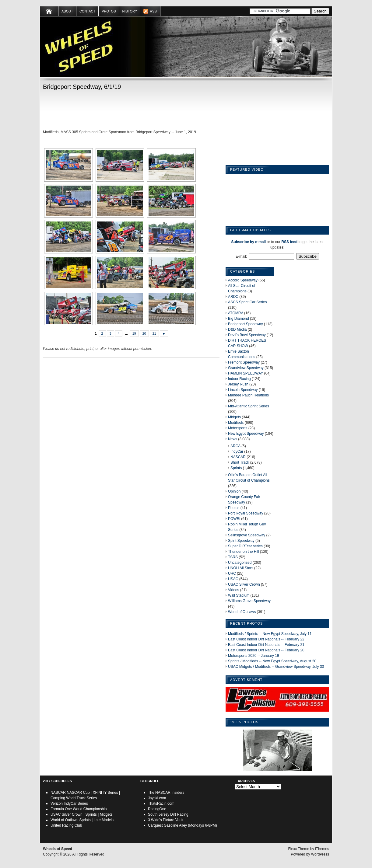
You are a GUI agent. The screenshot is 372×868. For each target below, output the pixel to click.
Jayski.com (157, 798)
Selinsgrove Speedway (247, 535)
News (233, 439)
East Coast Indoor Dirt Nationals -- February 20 (266, 650)
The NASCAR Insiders (166, 793)
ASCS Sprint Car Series (247, 302)
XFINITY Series (105, 793)
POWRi (234, 519)
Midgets (234, 417)
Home (49, 11)
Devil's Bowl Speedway (247, 335)
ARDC (233, 297)
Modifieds (236, 423)
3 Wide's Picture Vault (166, 820)
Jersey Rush (238, 384)
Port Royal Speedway (246, 513)
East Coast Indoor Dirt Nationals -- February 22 (266, 639)
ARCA (235, 446)
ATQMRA (236, 313)
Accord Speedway (243, 280)
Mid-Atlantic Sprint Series (249, 406)
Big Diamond (239, 319)
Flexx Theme (299, 849)
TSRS (233, 557)
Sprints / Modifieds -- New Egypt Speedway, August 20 (272, 661)
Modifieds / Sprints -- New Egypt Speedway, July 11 (270, 634)
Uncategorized (240, 563)
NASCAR (238, 457)
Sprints (236, 468)
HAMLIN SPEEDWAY (246, 373)
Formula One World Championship (79, 809)
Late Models (104, 820)
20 (144, 333)
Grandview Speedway (246, 368)
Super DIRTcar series (245, 546)
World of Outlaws (242, 612)
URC (232, 573)
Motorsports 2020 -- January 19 (253, 656)
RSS (153, 11)
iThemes (322, 849)
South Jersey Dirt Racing (168, 814)
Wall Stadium (239, 595)
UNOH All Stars (241, 568)
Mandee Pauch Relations (248, 395)
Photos (109, 11)
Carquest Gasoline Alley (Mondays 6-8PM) (182, 825)
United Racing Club (66, 825)
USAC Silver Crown (244, 584)
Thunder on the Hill (243, 552)
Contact (87, 11)
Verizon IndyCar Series (69, 804)
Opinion (234, 491)
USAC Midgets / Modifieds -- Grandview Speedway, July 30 (276, 667)
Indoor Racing (239, 379)
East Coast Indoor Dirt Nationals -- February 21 (266, 645)
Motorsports (238, 428)
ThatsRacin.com (161, 804)
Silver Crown (72, 814)
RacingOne (157, 809)
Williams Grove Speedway (249, 601)
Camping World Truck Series (74, 798)
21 (154, 333)
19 (134, 333)
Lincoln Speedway (243, 390)
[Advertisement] (131, 111)
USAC (233, 579)
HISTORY (130, 11)
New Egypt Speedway (246, 434)
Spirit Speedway (241, 541)
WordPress (320, 854)
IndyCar (237, 451)
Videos (233, 590)
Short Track (240, 462)
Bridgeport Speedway (246, 324)
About (67, 11)
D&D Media (237, 329)
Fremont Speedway (244, 362)
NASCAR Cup (78, 793)
